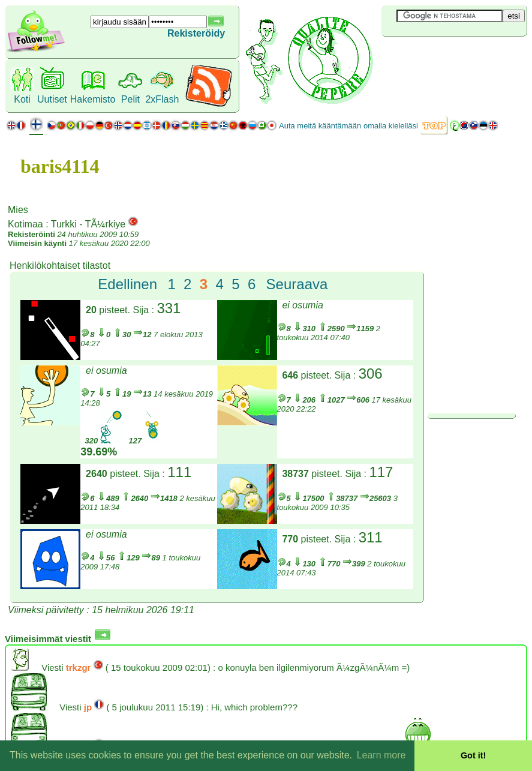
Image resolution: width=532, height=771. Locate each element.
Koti (22, 99)
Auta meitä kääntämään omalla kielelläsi (348, 126)
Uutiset (52, 99)
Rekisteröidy (196, 33)
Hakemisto (93, 99)
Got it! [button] (473, 755)
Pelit (130, 99)
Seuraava (297, 284)
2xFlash (162, 99)
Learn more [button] (381, 755)
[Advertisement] (453, 56)
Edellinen (127, 284)
